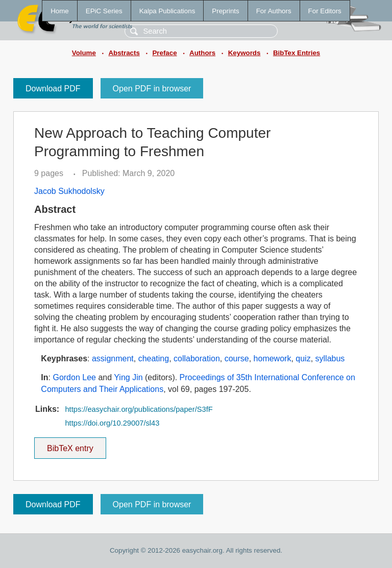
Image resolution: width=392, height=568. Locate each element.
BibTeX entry (70, 445)
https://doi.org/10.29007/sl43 (112, 423)
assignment (113, 359)
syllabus (330, 359)
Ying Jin (128, 377)
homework (273, 359)
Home (60, 11)
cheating (154, 359)
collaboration (197, 359)
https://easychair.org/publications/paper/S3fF (139, 409)
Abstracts (124, 53)
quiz (303, 359)
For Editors (325, 11)
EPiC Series (104, 11)
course (237, 359)
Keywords (244, 53)
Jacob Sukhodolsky (69, 191)
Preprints (225, 11)
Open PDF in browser (152, 89)
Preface (164, 53)
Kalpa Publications (167, 11)
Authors (202, 53)
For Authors (274, 11)
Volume (84, 53)
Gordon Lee (74, 377)
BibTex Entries (297, 53)
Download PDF (53, 89)
